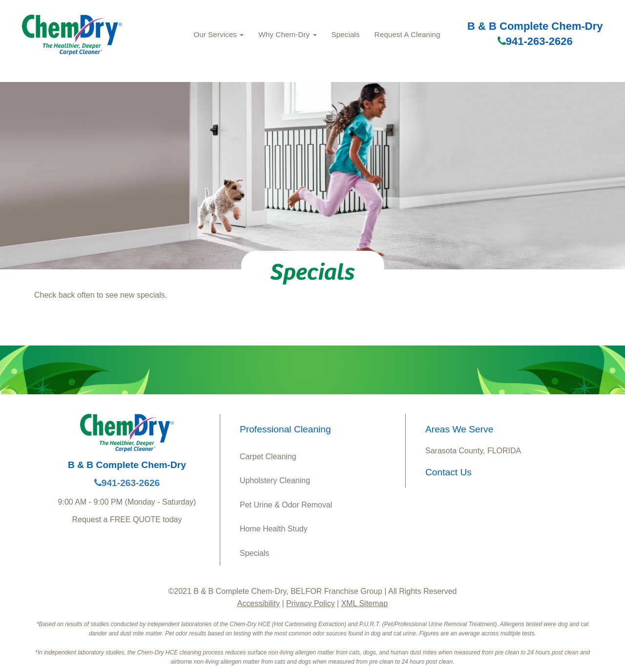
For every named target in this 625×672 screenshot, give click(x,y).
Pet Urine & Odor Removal (286, 505)
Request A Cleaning (407, 34)
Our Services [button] (219, 34)
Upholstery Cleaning (275, 480)
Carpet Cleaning (268, 457)
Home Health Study (274, 529)
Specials (346, 34)
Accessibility (259, 603)
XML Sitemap (365, 603)
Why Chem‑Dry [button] (287, 34)
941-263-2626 (535, 41)
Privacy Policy (311, 603)
